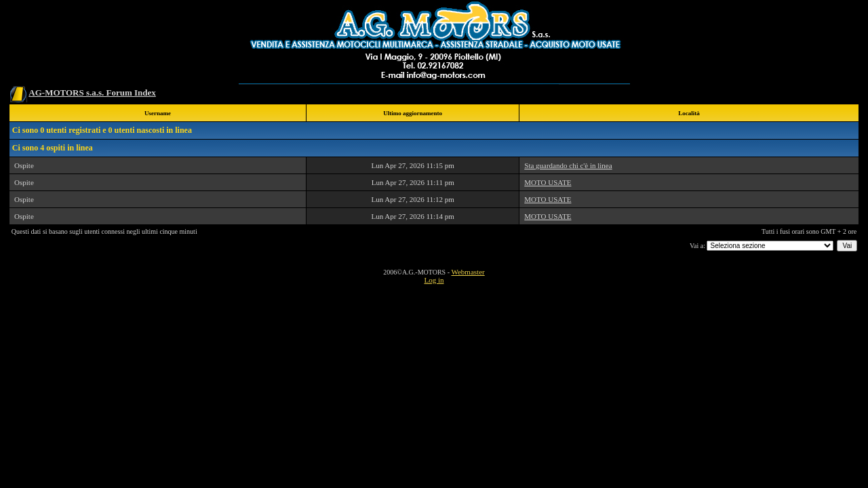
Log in (434, 280)
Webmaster (468, 272)
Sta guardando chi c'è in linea (568, 165)
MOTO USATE (548, 182)
